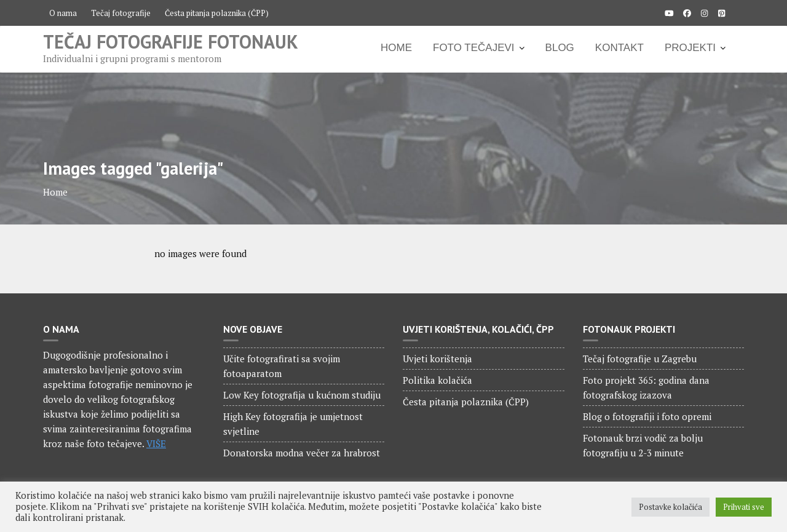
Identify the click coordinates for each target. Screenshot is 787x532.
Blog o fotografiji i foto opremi (647, 416)
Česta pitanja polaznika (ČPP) (217, 13)
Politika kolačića (437, 380)
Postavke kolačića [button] (670, 507)
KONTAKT (619, 48)
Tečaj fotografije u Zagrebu (640, 359)
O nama (63, 13)
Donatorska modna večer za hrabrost (302, 453)
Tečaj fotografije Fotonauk (171, 42)
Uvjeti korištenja (437, 359)
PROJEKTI (690, 48)
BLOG (560, 48)
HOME (396, 48)
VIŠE (156, 443)
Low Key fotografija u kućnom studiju (302, 395)
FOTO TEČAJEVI (474, 48)
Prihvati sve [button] (744, 507)
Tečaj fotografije (121, 13)
